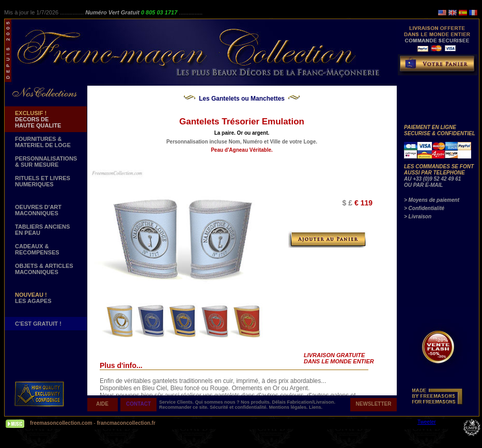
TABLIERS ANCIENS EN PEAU (42, 230)
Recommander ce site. (184, 407)
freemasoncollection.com (61, 423)
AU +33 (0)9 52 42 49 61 (432, 179)
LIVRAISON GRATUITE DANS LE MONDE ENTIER (339, 358)
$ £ (347, 203)
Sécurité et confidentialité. (239, 407)
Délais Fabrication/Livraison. (304, 402)
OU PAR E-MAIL (423, 185)
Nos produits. (256, 402)
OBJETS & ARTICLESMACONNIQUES (44, 269)
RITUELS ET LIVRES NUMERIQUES (43, 181)
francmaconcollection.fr (126, 423)
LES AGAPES (33, 298)
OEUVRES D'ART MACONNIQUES (38, 210)
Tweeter (427, 422)
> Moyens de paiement (432, 200)
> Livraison (418, 217)
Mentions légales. (289, 407)
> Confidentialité (424, 208)
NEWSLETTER (374, 404)
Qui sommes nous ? (218, 402)
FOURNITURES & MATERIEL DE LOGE (43, 142)
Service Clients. (177, 402)
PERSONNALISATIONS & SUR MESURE (46, 162)
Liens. (316, 407)
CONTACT (138, 404)
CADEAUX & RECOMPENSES (37, 249)
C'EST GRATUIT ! (38, 324)
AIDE (102, 404)
